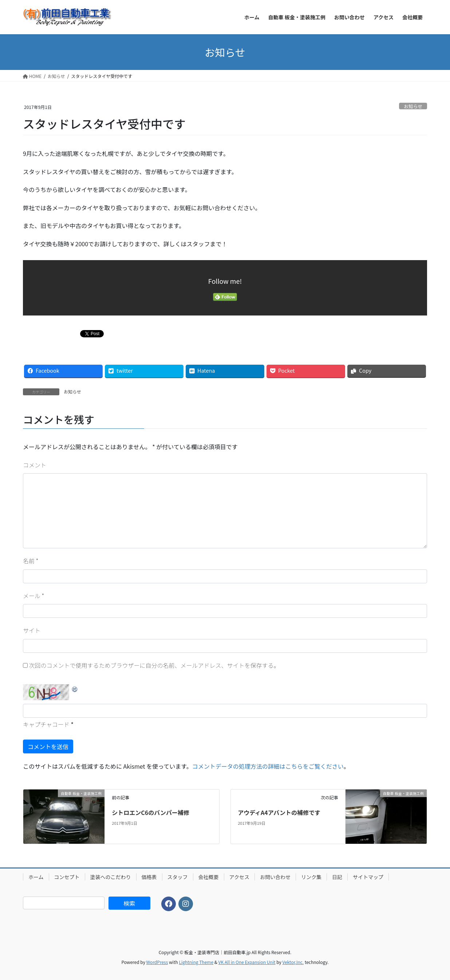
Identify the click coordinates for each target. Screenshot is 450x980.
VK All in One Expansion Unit (247, 962)
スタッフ (178, 877)
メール (33, 596)
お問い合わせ (275, 877)
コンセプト (67, 877)
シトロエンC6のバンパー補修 (151, 812)
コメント (35, 465)
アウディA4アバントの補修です (279, 812)
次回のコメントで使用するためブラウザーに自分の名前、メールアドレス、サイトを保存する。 (154, 665)
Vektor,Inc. (293, 962)
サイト (32, 630)
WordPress (157, 962)
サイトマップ (368, 877)
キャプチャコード (46, 724)
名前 (31, 561)
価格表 (149, 877)
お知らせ (413, 106)
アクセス (239, 877)
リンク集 (311, 877)
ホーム (36, 877)
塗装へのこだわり (111, 877)
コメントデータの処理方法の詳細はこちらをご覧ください (268, 766)
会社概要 (209, 877)
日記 (337, 877)
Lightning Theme (196, 962)
